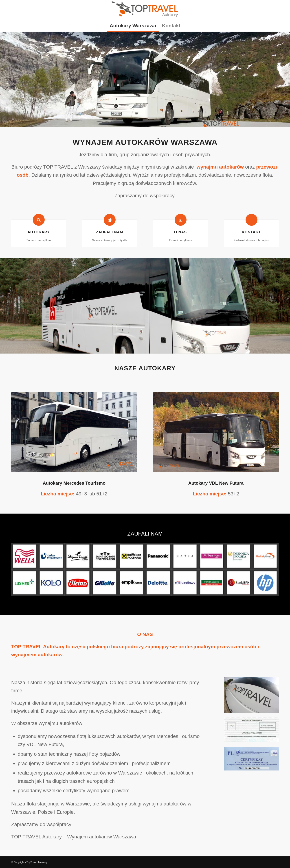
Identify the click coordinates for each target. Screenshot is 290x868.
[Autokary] (39, 220)
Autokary (39, 232)
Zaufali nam (109, 232)
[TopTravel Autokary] (145, 10)
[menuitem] (133, 26)
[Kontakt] (252, 220)
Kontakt (251, 232)
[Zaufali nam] (110, 220)
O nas (180, 232)
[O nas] (181, 220)
